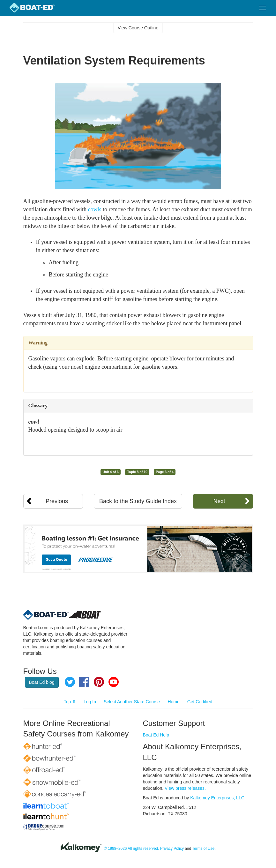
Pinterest (99, 682)
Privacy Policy (172, 849)
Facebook (84, 682)
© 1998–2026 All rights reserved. (132, 849)
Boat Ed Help (156, 735)
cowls (94, 209)
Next (219, 501)
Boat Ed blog (42, 682)
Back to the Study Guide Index (138, 501)
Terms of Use (203, 849)
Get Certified (200, 702)
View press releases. (185, 788)
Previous (57, 501)
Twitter (70, 682)
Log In (90, 702)
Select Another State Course (132, 702)
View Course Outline (138, 28)
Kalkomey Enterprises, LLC (217, 798)
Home (173, 702)
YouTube (114, 682)
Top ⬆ (70, 702)
